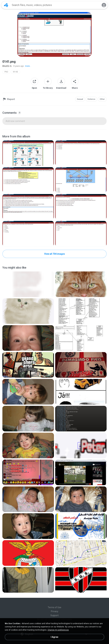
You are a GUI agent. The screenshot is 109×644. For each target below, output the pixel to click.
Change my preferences (58, 630)
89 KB (15, 72)
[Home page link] (6, 5)
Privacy (55, 611)
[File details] (28, 153)
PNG (6, 72)
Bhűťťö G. (7, 66)
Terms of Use (54, 607)
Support (54, 615)
